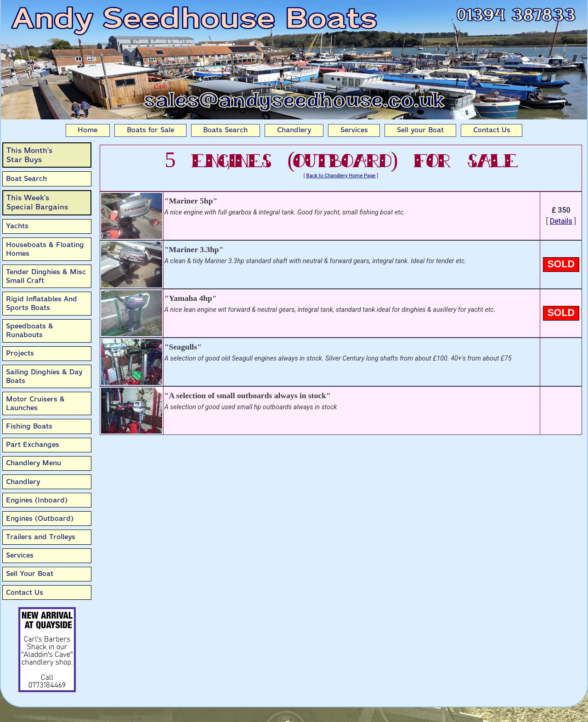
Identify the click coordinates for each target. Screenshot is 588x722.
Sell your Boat (420, 130)
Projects (20, 353)
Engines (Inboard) (37, 500)
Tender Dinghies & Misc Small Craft (46, 276)
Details (561, 221)
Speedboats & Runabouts (30, 330)
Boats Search (225, 130)
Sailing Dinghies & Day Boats (44, 376)
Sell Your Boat (30, 574)
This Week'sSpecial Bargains (37, 202)
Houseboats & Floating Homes (45, 249)
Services (354, 130)
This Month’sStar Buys (29, 155)
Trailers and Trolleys (41, 537)
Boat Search (26, 179)
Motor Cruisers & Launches (35, 403)
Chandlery (294, 130)
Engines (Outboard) (40, 519)
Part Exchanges (33, 445)
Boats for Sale (150, 130)
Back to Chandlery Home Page (341, 176)
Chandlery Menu (34, 463)
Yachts (17, 226)
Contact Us (492, 130)
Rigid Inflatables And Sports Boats (42, 303)
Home (88, 130)
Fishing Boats (29, 426)
